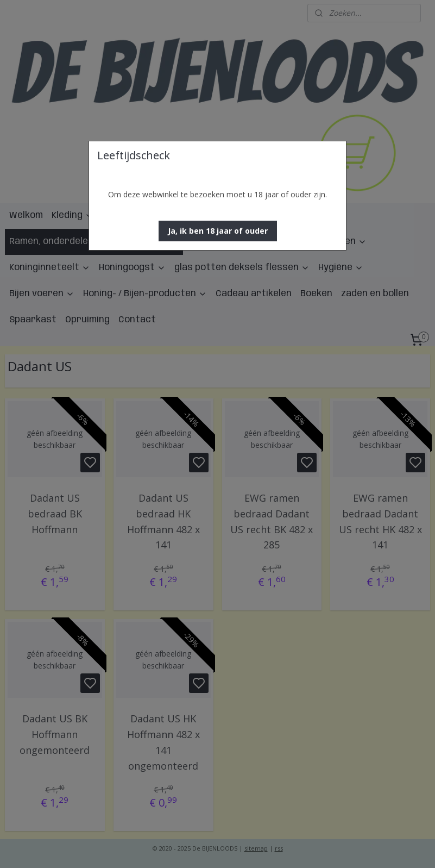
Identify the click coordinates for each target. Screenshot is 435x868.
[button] (218, 231)
